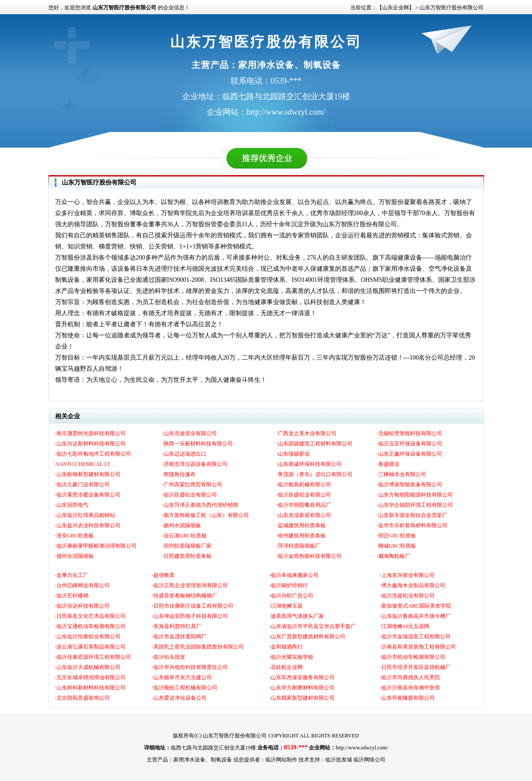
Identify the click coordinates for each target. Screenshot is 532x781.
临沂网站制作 (281, 760)
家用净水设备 (189, 760)
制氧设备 (221, 760)
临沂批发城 (339, 760)
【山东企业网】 (396, 8)
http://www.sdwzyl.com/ (362, 748)
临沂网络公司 (369, 760)
